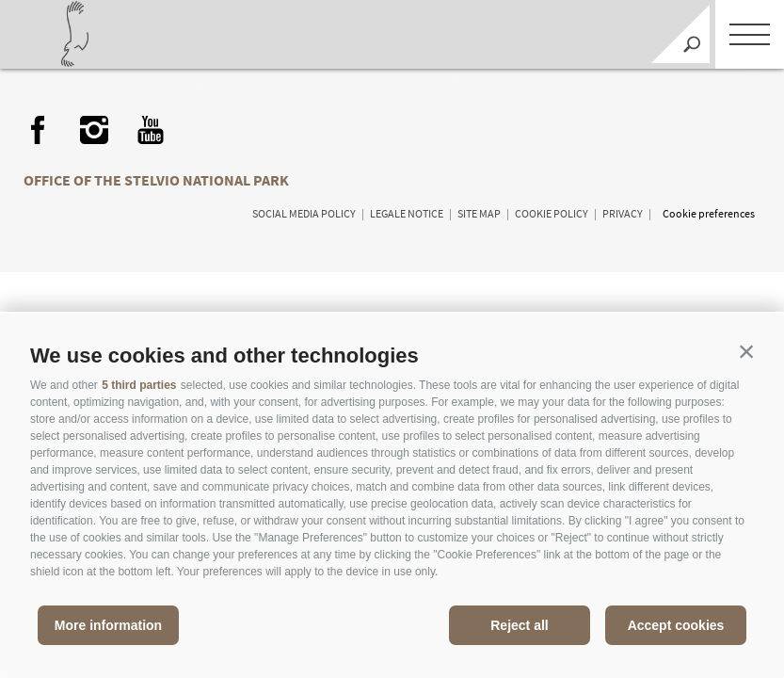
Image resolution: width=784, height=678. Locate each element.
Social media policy (304, 213)
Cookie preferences (709, 213)
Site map (479, 213)
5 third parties (139, 385)
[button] (746, 351)
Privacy (623, 213)
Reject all (519, 625)
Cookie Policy (552, 213)
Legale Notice (407, 213)
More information (108, 625)
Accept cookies (676, 625)
